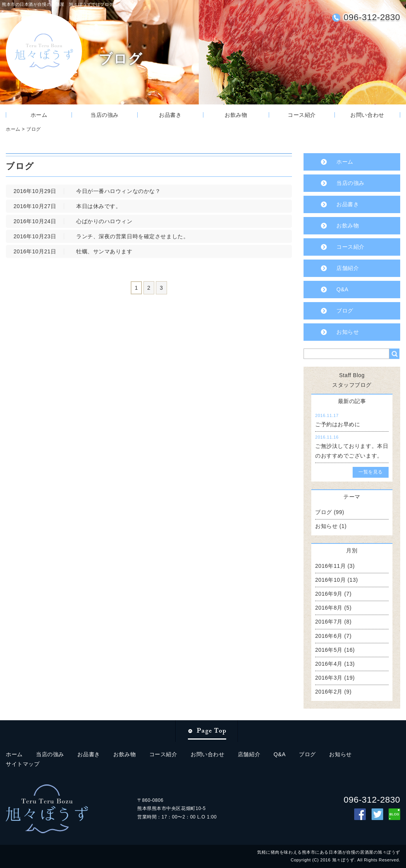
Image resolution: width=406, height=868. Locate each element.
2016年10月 (330, 580)
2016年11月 (330, 566)
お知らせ (348, 332)
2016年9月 (329, 594)
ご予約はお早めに (338, 424)
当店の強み (105, 115)
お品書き (170, 115)
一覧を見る (371, 472)
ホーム (39, 115)
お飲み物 (236, 115)
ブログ (34, 129)
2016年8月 (329, 608)
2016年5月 (329, 650)
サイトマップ (23, 764)
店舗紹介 (348, 268)
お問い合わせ (367, 115)
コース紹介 (302, 115)
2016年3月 (329, 678)
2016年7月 (329, 622)
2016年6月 (329, 636)
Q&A (342, 289)
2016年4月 (329, 664)
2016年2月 (329, 692)
